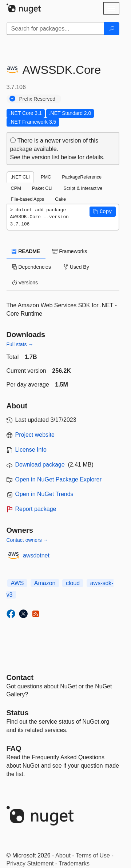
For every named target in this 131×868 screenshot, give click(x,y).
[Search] (112, 29)
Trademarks (74, 863)
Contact (20, 677)
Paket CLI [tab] (42, 188)
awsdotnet (36, 555)
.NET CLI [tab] (20, 177)
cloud (73, 583)
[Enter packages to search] (55, 29)
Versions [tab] (25, 283)
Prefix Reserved (37, 99)
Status (18, 713)
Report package (36, 509)
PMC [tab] (46, 177)
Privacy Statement (30, 863)
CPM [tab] (16, 188)
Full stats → (20, 344)
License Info (31, 450)
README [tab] (26, 251)
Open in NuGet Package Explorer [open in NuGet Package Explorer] (58, 479)
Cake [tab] (60, 199)
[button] (103, 212)
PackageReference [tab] (82, 177)
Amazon (45, 583)
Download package (40, 465)
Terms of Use (93, 855)
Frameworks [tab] (70, 251)
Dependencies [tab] (31, 267)
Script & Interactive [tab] (83, 188)
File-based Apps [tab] (28, 199)
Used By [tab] (76, 267)
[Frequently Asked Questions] (14, 748)
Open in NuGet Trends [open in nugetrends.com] (44, 494)
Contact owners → (27, 540)
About (63, 855)
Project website (35, 435)
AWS (17, 583)
